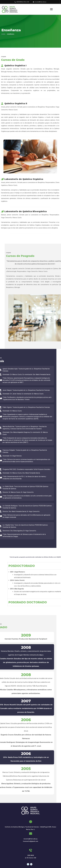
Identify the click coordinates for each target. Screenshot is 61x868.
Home (3, 34)
